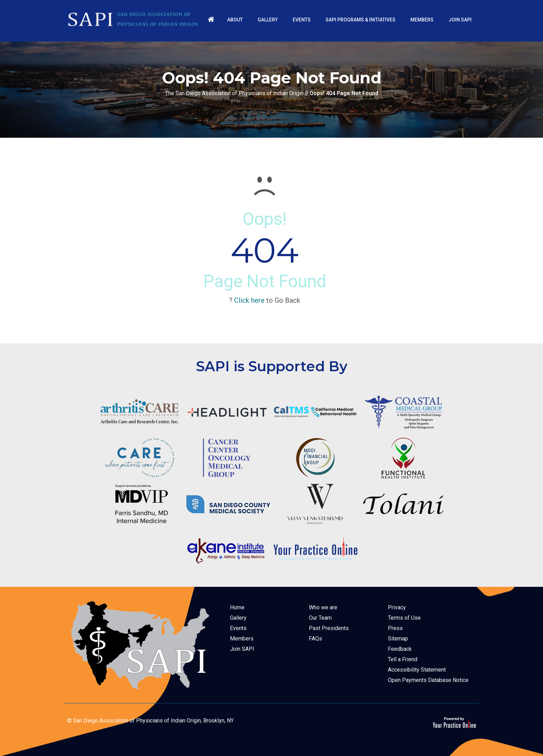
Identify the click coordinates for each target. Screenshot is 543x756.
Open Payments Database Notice (428, 680)
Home (237, 607)
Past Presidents (329, 628)
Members (242, 639)
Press (395, 628)
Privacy (397, 607)
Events (238, 628)
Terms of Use (404, 618)
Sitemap (398, 639)
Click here (249, 300)
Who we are (323, 607)
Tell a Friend (403, 659)
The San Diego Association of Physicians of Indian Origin (234, 93)
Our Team (320, 618)
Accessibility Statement (417, 670)
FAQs (315, 639)
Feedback (400, 649)
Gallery (238, 618)
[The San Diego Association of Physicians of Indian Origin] (133, 19)
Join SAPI (242, 649)
